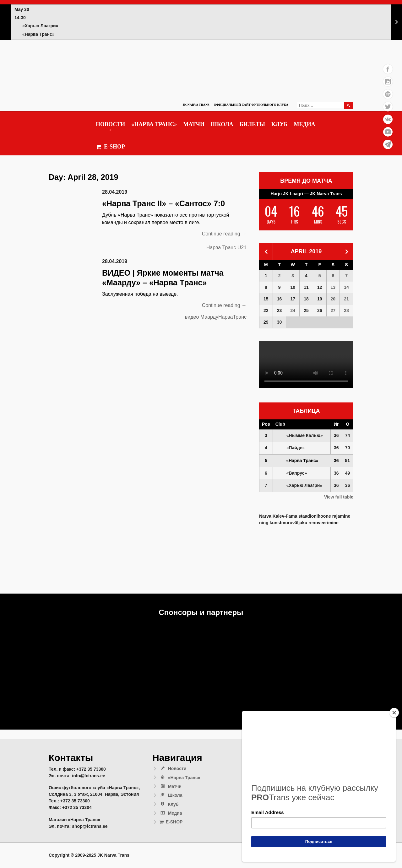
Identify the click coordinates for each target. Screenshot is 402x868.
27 (333, 310)
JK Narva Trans (196, 105)
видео (192, 317)
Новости (110, 124)
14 (346, 287)
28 (346, 310)
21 (346, 299)
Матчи (194, 124)
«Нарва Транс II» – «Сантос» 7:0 (163, 203)
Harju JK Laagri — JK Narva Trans (306, 194)
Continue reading (224, 234)
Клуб (280, 124)
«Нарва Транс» (154, 124)
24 (293, 310)
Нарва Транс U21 (226, 248)
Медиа (304, 124)
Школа (222, 124)
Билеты (252, 124)
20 (333, 299)
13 (333, 287)
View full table (339, 497)
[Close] (394, 713)
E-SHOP (110, 147)
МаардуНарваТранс (223, 317)
